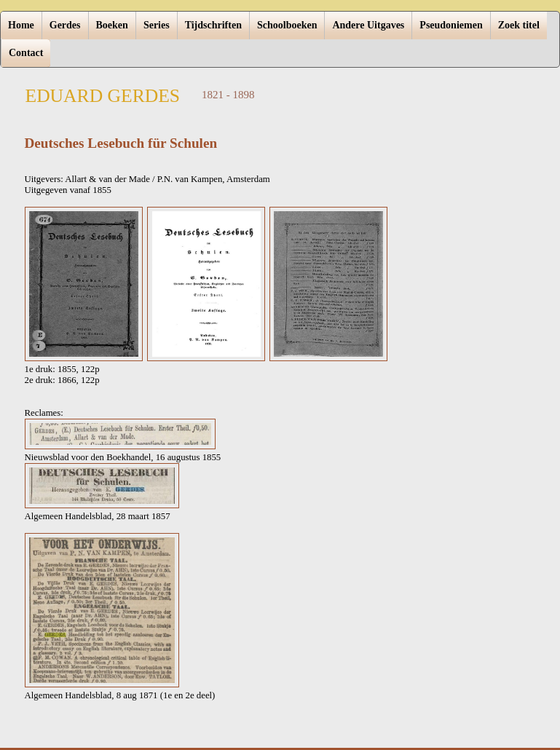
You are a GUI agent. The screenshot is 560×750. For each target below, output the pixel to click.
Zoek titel (519, 25)
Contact (26, 53)
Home (21, 25)
